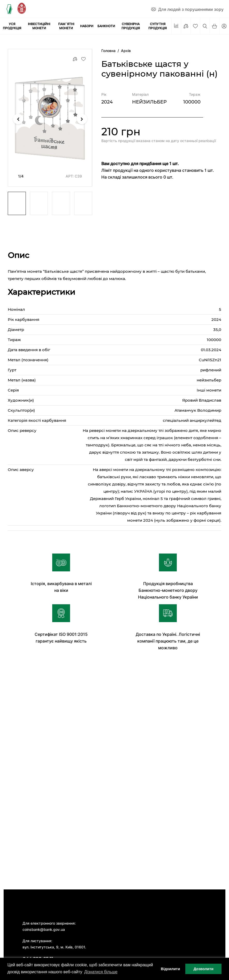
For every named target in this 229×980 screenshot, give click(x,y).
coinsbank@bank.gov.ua (44, 929)
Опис (18, 255)
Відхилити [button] (170, 969)
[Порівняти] (186, 26)
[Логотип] (9, 9)
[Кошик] (215, 26)
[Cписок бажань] (195, 26)
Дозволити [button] (204, 969)
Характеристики (41, 292)
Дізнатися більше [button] (101, 972)
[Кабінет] (224, 26)
